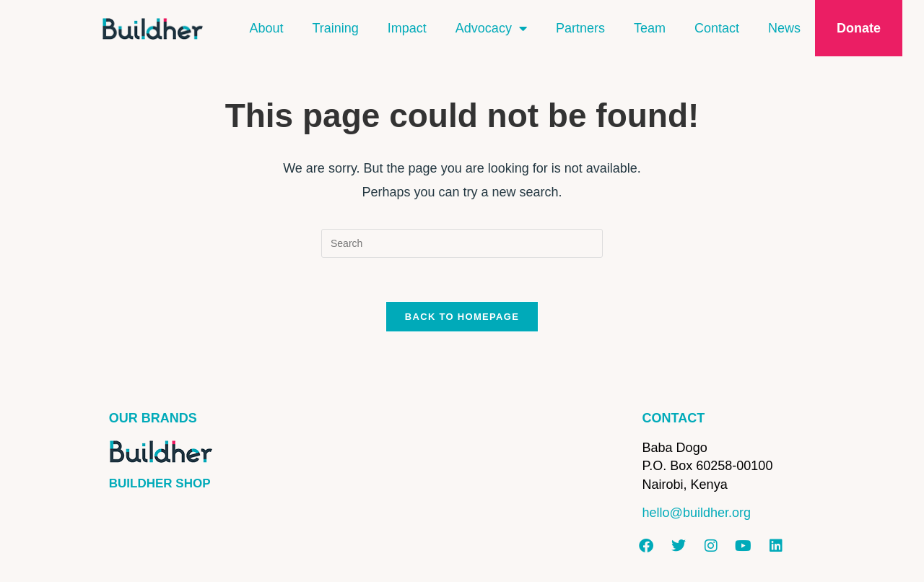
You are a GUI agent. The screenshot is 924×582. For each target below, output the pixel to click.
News (784, 28)
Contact (717, 28)
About (266, 28)
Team (650, 28)
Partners (580, 28)
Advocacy (491, 28)
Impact (407, 28)
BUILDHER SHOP (160, 483)
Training (335, 28)
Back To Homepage (462, 317)
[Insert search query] (462, 243)
